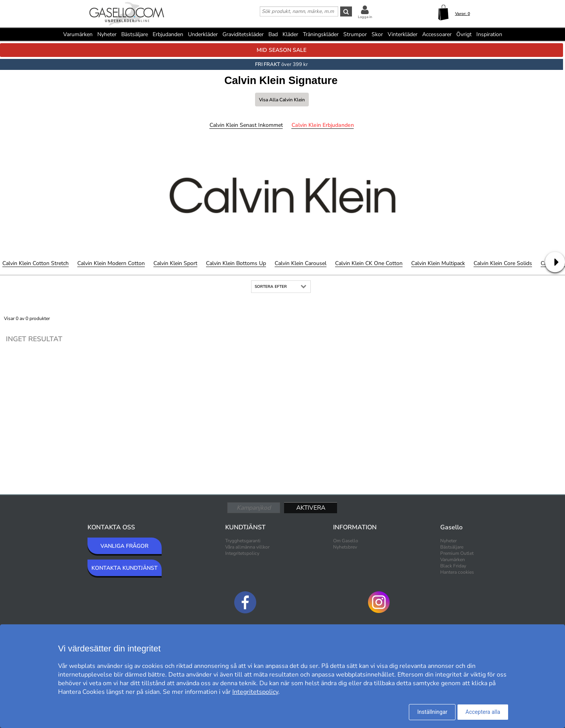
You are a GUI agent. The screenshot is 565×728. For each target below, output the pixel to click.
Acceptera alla (483, 712)
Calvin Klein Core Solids (503, 263)
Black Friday (453, 566)
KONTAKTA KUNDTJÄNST (125, 568)
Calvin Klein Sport (175, 263)
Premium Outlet (457, 553)
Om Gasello (346, 541)
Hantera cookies (457, 572)
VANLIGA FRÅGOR (124, 546)
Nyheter (107, 34)
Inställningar (432, 712)
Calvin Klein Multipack (438, 263)
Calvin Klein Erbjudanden (323, 125)
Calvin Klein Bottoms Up (236, 263)
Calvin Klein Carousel (301, 263)
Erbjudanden (168, 34)
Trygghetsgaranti (243, 541)
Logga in (365, 17)
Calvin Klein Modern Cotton (111, 263)
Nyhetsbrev (345, 547)
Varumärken (78, 34)
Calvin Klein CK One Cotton (369, 263)
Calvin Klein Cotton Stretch (36, 263)
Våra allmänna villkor (247, 547)
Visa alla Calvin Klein (282, 100)
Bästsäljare (135, 34)
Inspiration (489, 34)
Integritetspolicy (242, 553)
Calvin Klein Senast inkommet (246, 125)
